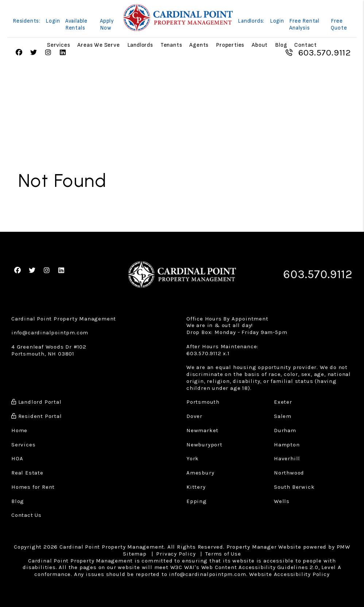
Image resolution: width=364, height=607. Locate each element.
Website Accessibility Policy (289, 574)
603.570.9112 (325, 53)
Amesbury (200, 473)
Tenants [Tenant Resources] (171, 45)
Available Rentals (76, 24)
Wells (282, 501)
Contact (306, 45)
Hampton (287, 445)
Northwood (289, 473)
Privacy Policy (176, 554)
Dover (194, 416)
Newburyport (204, 445)
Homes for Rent (33, 487)
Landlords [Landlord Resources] (140, 45)
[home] (178, 18)
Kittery (196, 487)
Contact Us (26, 515)
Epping (197, 501)
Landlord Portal (36, 402)
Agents (199, 45)
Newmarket (202, 430)
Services (23, 445)
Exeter (283, 402)
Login (53, 21)
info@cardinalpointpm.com (50, 333)
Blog (281, 45)
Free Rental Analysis (304, 24)
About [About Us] (260, 45)
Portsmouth (203, 402)
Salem (283, 416)
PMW (343, 547)
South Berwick (294, 487)
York (193, 458)
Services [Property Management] (59, 45)
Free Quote (339, 24)
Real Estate (27, 473)
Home (19, 430)
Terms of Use (223, 554)
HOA (17, 458)
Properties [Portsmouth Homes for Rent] (230, 45)
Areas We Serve (98, 45)
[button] (19, 53)
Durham (285, 430)
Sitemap (135, 554)
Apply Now (107, 24)
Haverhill (287, 458)
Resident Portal (37, 416)
